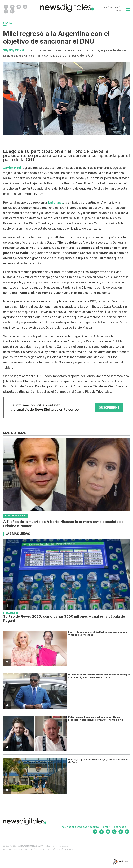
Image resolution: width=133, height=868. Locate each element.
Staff (106, 827)
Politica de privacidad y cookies (80, 827)
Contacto (120, 827)
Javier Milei (12, 168)
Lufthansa (56, 203)
